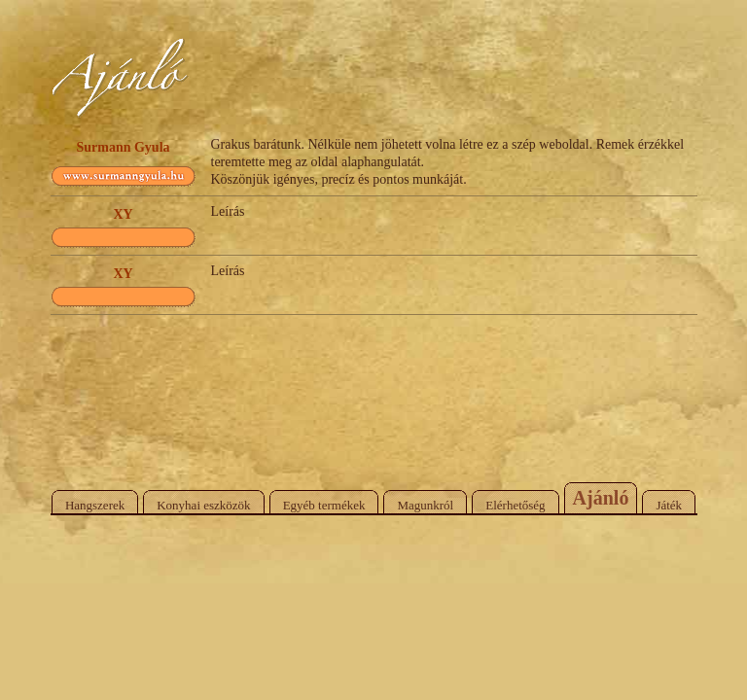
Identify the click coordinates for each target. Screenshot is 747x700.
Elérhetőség (515, 505)
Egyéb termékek (324, 505)
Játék (669, 505)
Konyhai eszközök (203, 505)
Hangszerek (95, 505)
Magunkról (425, 505)
